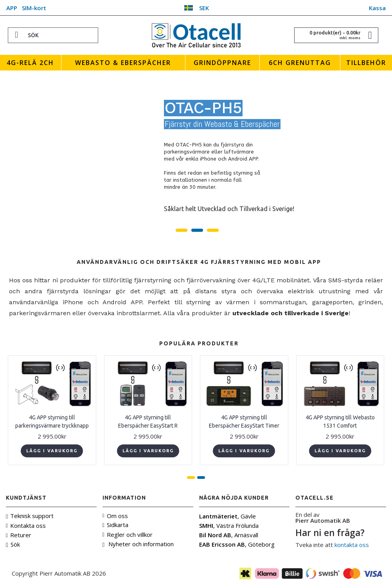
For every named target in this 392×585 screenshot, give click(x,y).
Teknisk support (30, 516)
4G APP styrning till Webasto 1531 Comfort (340, 421)
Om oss (115, 516)
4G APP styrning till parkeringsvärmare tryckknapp (52, 421)
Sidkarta (115, 525)
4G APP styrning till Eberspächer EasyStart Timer (244, 421)
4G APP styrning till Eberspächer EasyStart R (148, 421)
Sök (13, 544)
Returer (19, 535)
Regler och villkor (128, 534)
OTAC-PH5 (203, 108)
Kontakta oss (26, 525)
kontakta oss (352, 545)
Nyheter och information (138, 544)
